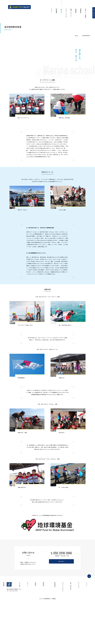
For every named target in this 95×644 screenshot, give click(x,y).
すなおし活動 (62, 252)
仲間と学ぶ (62, 420)
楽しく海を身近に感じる (65, 367)
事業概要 (75, 67)
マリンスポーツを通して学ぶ (25, 367)
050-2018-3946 (63, 595)
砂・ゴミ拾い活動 (63, 529)
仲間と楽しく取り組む (65, 159)
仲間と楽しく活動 (22, 474)
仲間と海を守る (22, 529)
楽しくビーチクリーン (23, 159)
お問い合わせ (61, 604)
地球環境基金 (21, 419)
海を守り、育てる (22, 252)
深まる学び (62, 474)
